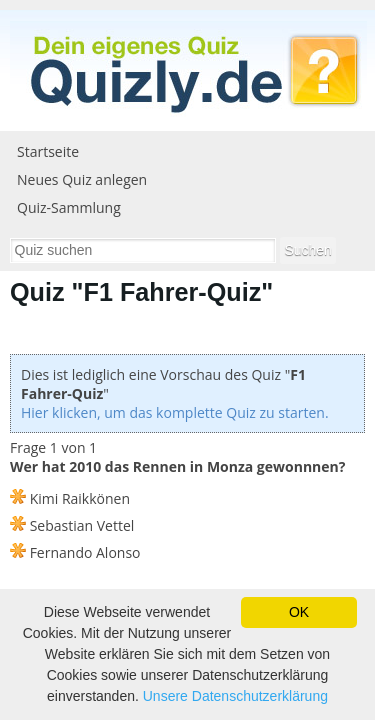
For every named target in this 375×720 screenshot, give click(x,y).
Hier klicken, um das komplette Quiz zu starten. (175, 412)
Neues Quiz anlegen (82, 179)
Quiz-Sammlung (69, 207)
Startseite (48, 151)
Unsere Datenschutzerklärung (235, 696)
